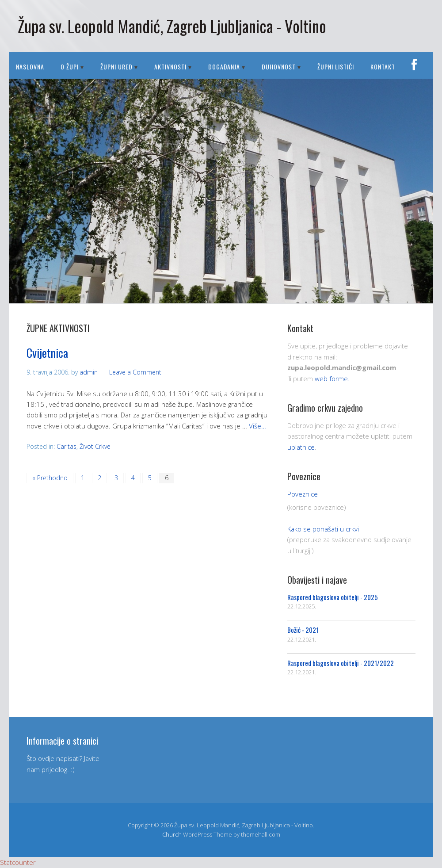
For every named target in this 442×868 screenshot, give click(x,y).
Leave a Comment (135, 372)
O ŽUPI (70, 67)
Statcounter (18, 862)
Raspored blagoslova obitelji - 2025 (333, 597)
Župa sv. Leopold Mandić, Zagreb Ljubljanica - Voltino (172, 26)
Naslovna (30, 67)
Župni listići (336, 67)
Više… (257, 426)
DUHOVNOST (279, 67)
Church (172, 834)
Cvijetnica (47, 353)
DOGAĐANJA (224, 67)
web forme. (332, 379)
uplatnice (301, 447)
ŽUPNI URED (116, 67)
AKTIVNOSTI (170, 67)
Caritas (67, 446)
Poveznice (303, 494)
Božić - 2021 (303, 630)
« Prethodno (50, 478)
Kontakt (383, 67)
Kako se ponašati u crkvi (323, 529)
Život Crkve (95, 446)
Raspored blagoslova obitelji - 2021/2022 (341, 663)
